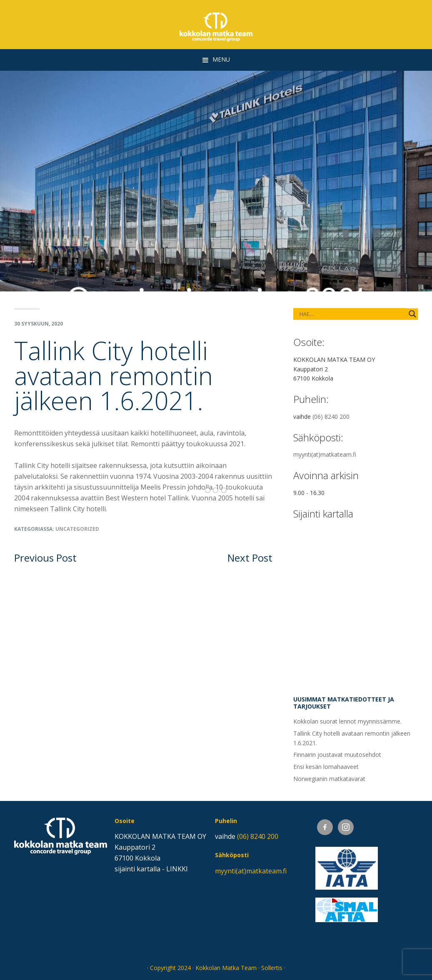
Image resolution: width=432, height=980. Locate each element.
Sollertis (272, 968)
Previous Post (45, 558)
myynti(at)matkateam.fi (325, 454)
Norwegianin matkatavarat (329, 779)
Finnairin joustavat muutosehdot (337, 755)
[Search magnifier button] (412, 314)
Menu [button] (221, 59)
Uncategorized (77, 529)
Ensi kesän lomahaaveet (326, 767)
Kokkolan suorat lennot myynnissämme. (347, 721)
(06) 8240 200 (331, 417)
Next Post (250, 558)
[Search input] (328, 314)
